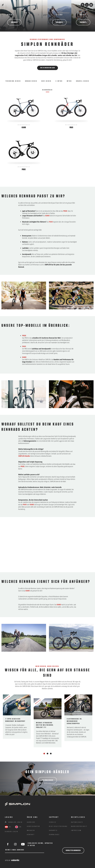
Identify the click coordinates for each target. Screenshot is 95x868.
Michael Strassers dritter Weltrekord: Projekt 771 (45, 725)
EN (18, 827)
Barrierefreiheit (79, 826)
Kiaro (59, 15)
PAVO (83, 15)
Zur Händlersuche (47, 780)
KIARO (47, 216)
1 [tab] (44, 754)
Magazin (31, 830)
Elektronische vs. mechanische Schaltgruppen (75, 721)
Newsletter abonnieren (73, 850)
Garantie (53, 830)
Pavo (71, 127)
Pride (24, 169)
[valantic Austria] (12, 860)
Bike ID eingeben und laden (48, 68)
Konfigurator (33, 826)
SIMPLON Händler (24, 456)
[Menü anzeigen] (91, 5)
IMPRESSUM (76, 830)
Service (53, 822)
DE (8, 827)
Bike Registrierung (58, 826)
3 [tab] (51, 754)
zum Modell (14, 22)
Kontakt (31, 834)
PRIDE (11, 15)
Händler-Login (14, 822)
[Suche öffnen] (83, 5)
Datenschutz (77, 822)
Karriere (31, 822)
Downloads (54, 834)
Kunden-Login (11, 831)
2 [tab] (48, 754)
